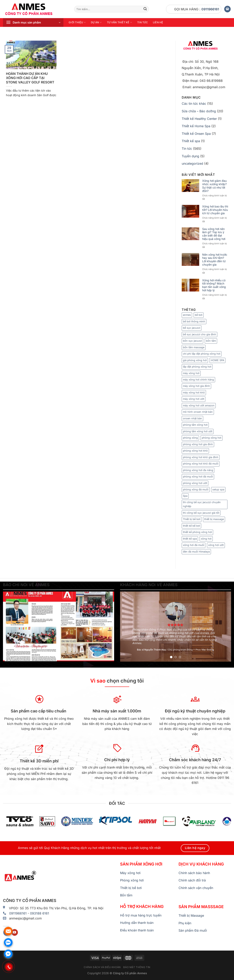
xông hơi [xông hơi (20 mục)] (206, 539)
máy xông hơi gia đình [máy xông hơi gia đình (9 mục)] (196, 386)
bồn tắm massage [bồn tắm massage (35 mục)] (194, 347)
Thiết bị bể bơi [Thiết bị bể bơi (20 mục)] (192, 519)
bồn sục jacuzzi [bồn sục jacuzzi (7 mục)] (192, 341)
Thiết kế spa (191, 141)
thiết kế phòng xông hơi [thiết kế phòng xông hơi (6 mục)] (197, 532)
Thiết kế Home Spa (196, 126)
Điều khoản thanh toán (137, 930)
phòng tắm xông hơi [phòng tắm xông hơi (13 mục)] (195, 425)
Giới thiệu (77, 22)
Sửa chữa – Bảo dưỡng (199, 111)
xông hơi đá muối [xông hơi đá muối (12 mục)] (194, 545)
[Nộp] (145, 9)
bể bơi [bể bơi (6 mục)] (199, 315)
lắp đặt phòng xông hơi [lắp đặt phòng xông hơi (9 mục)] (197, 367)
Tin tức (142, 22)
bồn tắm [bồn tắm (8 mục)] (211, 341)
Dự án (96, 22)
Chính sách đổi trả (192, 880)
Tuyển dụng (190, 156)
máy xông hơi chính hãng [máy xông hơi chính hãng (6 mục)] (198, 380)
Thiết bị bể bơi (131, 888)
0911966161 (210, 9)
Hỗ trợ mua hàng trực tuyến (141, 915)
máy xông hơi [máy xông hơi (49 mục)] (191, 373)
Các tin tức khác (194, 104)
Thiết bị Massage (191, 915)
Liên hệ (158, 22)
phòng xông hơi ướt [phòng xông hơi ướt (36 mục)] (195, 483)
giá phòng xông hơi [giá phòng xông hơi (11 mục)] (195, 360)
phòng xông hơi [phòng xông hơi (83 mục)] (212, 438)
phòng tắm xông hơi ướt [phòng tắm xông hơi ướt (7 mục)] (198, 431)
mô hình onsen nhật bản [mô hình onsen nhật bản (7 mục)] (198, 412)
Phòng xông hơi (132, 880)
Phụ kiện (185, 923)
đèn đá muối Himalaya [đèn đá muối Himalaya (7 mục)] (196, 552)
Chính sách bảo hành (194, 873)
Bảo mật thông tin (137, 967)
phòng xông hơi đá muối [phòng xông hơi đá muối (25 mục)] (198, 477)
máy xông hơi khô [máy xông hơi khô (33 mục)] (194, 393)
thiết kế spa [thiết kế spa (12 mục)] (190, 539)
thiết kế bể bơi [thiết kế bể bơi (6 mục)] (191, 526)
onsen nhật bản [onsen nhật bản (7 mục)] (192, 418)
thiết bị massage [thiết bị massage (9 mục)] (214, 519)
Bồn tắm (126, 895)
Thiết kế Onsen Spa (196, 134)
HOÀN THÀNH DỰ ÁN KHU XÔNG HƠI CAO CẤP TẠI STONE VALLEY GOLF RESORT (30, 78)
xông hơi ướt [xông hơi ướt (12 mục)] (216, 545)
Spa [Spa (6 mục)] (185, 496)
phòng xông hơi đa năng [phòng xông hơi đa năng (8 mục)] (198, 470)
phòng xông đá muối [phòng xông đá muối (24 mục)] (196, 490)
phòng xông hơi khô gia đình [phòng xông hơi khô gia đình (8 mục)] (201, 457)
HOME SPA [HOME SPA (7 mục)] (217, 360)
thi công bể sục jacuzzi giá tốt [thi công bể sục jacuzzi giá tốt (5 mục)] (201, 513)
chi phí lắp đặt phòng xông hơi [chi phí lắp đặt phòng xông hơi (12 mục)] (202, 354)
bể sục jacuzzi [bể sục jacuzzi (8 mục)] (192, 328)
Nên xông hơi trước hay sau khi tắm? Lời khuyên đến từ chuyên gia (215, 260)
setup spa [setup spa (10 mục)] (218, 490)
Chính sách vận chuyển (196, 888)
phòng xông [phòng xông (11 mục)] (190, 438)
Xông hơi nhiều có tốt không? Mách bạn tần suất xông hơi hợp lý (214, 285)
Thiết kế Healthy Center (199, 119)
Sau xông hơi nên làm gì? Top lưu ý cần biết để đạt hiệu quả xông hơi (214, 234)
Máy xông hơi (130, 873)
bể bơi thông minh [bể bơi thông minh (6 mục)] (194, 321)
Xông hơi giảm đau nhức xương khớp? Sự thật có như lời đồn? (214, 186)
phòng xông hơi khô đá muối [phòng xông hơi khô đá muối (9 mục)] (201, 464)
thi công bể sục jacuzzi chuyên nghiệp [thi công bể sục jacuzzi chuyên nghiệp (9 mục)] (202, 504)
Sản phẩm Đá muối (193, 930)
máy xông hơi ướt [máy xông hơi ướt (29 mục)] (194, 399)
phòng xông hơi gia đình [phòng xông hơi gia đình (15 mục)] (198, 444)
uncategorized (192, 163)
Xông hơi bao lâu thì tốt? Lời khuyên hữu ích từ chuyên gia (215, 210)
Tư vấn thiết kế (119, 22)
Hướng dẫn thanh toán (137, 923)
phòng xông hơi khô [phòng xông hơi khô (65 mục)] (195, 451)
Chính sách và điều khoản (102, 967)
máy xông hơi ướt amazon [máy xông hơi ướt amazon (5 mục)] (199, 405)
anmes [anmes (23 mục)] (187, 315)
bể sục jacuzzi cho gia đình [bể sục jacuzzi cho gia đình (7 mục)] (200, 334)
